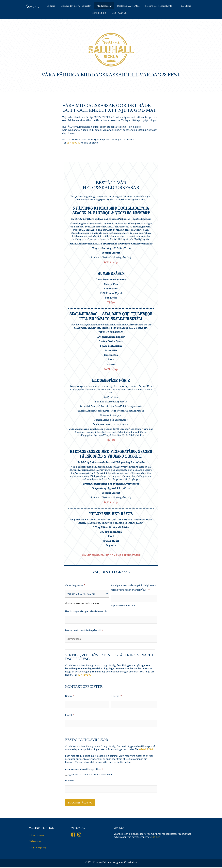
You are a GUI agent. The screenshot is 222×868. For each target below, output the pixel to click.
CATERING (186, 6)
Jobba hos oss (36, 835)
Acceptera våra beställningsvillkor (84, 769)
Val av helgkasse (75, 585)
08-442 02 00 (74, 143)
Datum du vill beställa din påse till (84, 630)
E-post (70, 715)
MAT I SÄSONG (122, 13)
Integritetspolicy (38, 847)
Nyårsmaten (35, 841)
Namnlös (70, 781)
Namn (70, 696)
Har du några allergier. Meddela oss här (86, 611)
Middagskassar (104, 6)
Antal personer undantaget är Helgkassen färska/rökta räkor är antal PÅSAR (133, 588)
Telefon (116, 696)
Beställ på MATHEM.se (128, 6)
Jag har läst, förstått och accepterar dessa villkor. (90, 775)
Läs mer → (157, 837)
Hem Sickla (50, 6)
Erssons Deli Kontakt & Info (162, 6)
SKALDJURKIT (99, 13)
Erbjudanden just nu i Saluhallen (76, 6)
